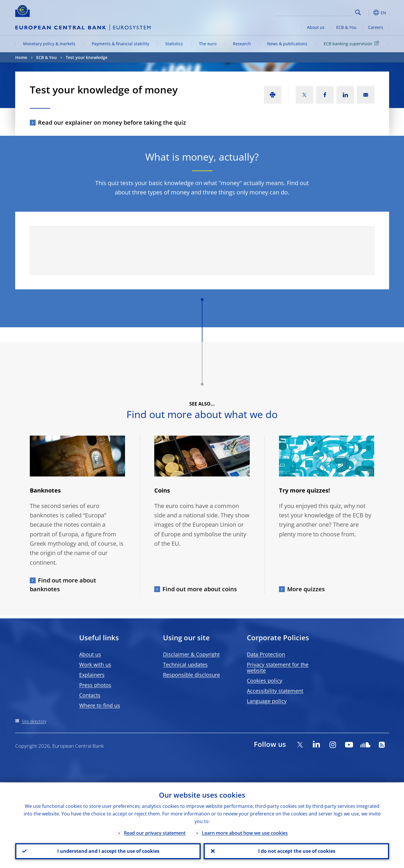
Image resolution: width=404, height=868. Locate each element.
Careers (376, 27)
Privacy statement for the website (278, 667)
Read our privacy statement (155, 832)
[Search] (324, 12)
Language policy (267, 701)
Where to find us (100, 705)
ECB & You (346, 27)
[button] (369, 13)
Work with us (95, 665)
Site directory (34, 721)
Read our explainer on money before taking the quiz (112, 122)
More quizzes (306, 589)
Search (358, 12)
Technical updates (185, 665)
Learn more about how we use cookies (245, 832)
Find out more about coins (200, 589)
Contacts (90, 695)
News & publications (287, 44)
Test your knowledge (87, 57)
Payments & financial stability (120, 44)
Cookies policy (265, 681)
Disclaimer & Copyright (191, 654)
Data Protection (266, 654)
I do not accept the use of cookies (296, 851)
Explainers (92, 675)
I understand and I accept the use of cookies (108, 851)
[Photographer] (120, 472)
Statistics (174, 44)
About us (316, 27)
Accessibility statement (275, 691)
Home (21, 57)
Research (242, 44)
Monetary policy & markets (49, 44)
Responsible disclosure (191, 675)
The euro (208, 44)
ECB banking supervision (352, 43)
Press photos (95, 685)
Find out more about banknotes (63, 585)
